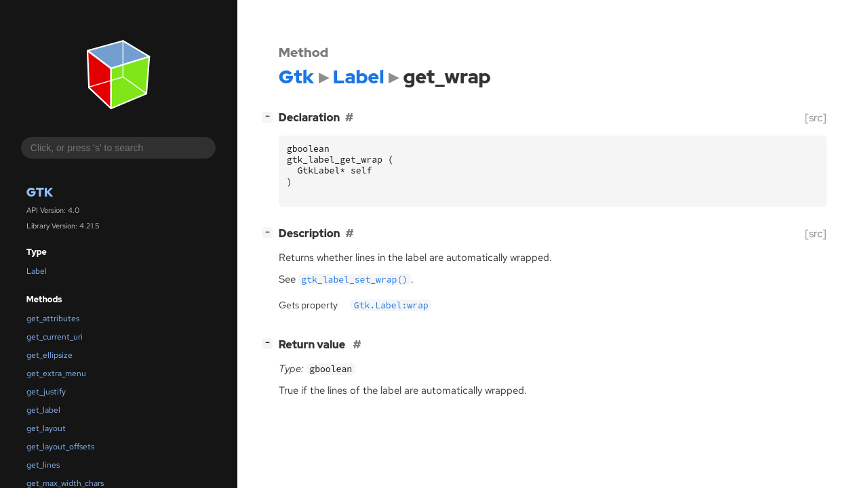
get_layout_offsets (60, 447)
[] (270, 116)
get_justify (46, 392)
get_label (43, 410)
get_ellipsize (50, 355)
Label (37, 271)
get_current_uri (55, 337)
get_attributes (53, 319)
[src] (816, 118)
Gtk (40, 192)
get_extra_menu (56, 373)
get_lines (43, 465)
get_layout (46, 428)
